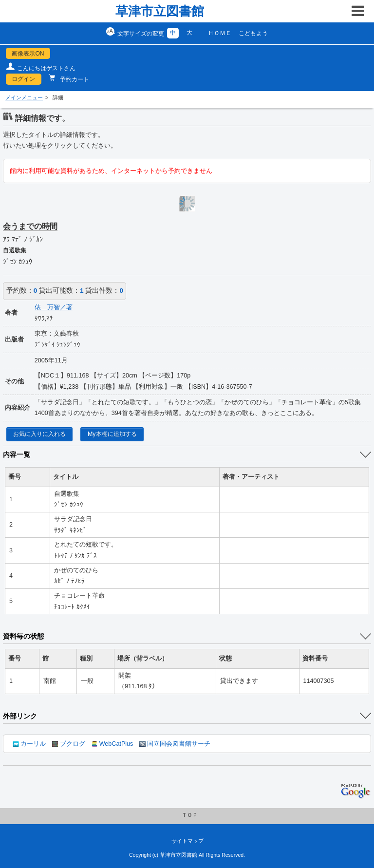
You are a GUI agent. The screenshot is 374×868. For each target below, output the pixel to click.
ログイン (23, 79)
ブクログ (69, 744)
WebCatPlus (112, 744)
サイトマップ (187, 841)
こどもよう (253, 33)
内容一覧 (17, 454)
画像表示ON (28, 54)
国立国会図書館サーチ (175, 744)
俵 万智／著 (54, 307)
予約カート (74, 79)
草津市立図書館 (160, 11)
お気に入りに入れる (39, 434)
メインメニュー (24, 97)
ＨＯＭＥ (220, 33)
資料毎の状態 (23, 636)
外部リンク (20, 716)
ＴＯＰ (190, 815)
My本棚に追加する (112, 434)
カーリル (29, 744)
